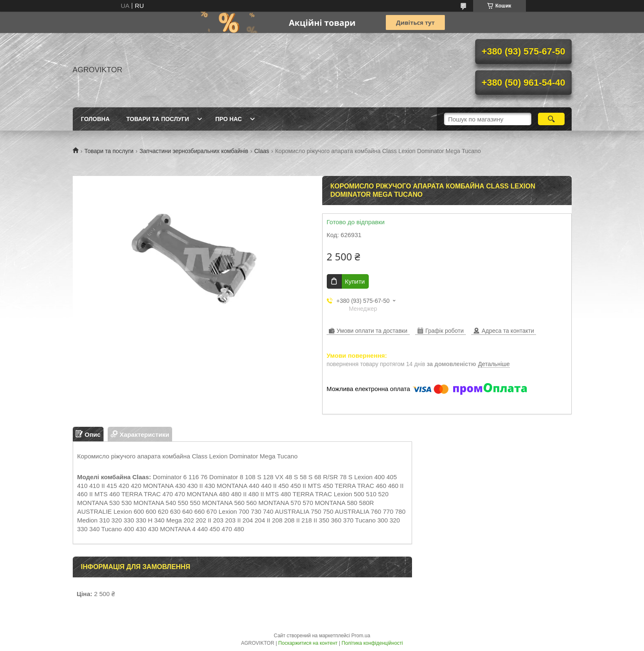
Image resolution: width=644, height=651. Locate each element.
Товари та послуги (158, 119)
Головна (95, 119)
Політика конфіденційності (373, 643)
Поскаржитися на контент (308, 643)
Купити (355, 281)
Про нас (229, 119)
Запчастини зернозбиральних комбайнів (194, 151)
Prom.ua (361, 636)
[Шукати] (551, 119)
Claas (262, 151)
